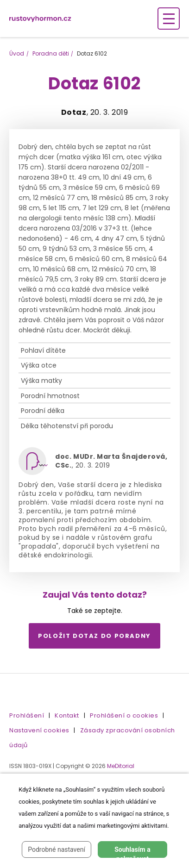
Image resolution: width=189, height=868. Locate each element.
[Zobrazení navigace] (169, 19)
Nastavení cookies (39, 730)
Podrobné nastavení (57, 849)
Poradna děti (51, 53)
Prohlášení (27, 715)
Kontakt (67, 715)
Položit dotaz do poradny (94, 636)
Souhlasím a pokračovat (132, 852)
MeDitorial (121, 766)
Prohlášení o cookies (124, 715)
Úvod (17, 53)
